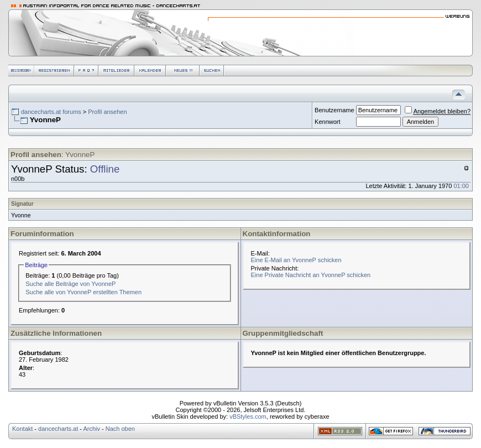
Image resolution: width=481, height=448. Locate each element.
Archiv (92, 429)
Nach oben (120, 429)
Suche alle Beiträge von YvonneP (70, 284)
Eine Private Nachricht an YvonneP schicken (311, 275)
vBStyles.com (248, 416)
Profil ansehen (107, 112)
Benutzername (334, 110)
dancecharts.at (58, 429)
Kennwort (327, 122)
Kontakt (22, 429)
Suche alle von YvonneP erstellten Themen (83, 292)
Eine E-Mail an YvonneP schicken (296, 260)
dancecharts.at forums (51, 112)
